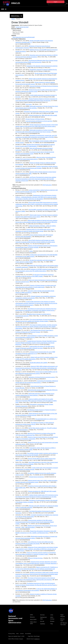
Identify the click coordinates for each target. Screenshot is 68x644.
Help (52, 624)
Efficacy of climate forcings (35, 558)
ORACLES (16, 3)
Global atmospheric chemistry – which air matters (42, 226)
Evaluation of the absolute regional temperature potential (42, 66)
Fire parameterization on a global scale (46, 419)
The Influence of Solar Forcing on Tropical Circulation (41, 410)
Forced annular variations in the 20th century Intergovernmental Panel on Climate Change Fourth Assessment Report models (35, 522)
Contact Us (37, 639)
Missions (32, 617)
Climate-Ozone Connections (36, 477)
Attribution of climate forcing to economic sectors (42, 377)
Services (42, 615)
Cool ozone (29, 104)
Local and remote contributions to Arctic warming (39, 121)
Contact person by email (22, 27)
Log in (56, 2)
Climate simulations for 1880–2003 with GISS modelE (43, 115)
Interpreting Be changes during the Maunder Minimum (43, 390)
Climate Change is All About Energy (35, 119)
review (31, 251)
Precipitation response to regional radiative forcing (43, 70)
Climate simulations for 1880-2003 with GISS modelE (42, 491)
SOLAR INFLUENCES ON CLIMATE (39, 363)
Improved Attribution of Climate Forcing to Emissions (44, 86)
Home (13, 19)
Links (52, 615)
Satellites (43, 624)
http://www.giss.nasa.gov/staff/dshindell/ (24, 37)
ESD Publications (47, 185)
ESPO (32, 615)
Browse (52, 621)
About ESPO (33, 620)
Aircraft (42, 621)
